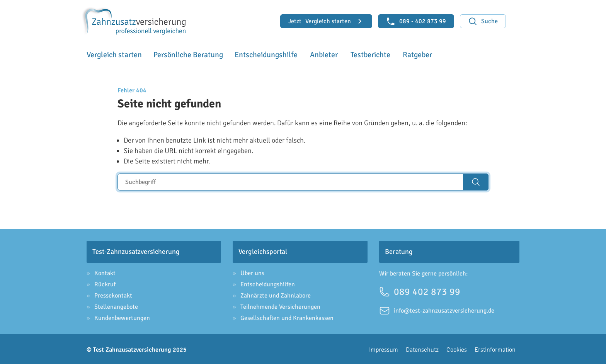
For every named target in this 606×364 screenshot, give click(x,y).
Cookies (457, 349)
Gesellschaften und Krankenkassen (287, 317)
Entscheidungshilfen (268, 283)
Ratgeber (415, 54)
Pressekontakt (113, 294)
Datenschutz (422, 349)
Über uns (252, 272)
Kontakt (105, 272)
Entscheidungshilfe (253, 54)
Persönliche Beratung (181, 54)
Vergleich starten (326, 21)
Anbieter (314, 54)
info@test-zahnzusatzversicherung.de (437, 310)
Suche (483, 21)
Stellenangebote (116, 306)
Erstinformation (495, 349)
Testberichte (364, 54)
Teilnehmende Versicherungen (280, 306)
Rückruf (105, 283)
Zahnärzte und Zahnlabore (276, 294)
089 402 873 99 (420, 290)
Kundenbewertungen (122, 317)
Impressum (384, 349)
